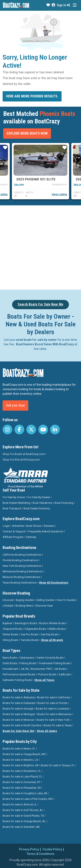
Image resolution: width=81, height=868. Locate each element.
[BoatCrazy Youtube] (43, 429)
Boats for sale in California (54, 697)
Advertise (18, 526)
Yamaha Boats (30, 640)
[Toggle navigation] (75, 5)
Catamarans (27, 658)
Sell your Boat (15, 405)
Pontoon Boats (47, 674)
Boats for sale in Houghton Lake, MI (25, 793)
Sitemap (31, 537)
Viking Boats (10, 640)
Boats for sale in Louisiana (52, 709)
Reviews (49, 526)
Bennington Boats (26, 623)
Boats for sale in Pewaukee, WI (22, 788)
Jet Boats (60, 669)
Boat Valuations (42, 503)
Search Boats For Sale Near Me (40, 304)
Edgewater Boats (36, 629)
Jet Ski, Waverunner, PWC (36, 669)
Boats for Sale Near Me (18, 731)
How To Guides (66, 600)
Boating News (24, 606)
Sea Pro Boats (29, 634)
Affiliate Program (13, 537)
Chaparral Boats (13, 629)
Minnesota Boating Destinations (23, 571)
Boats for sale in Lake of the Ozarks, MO (28, 799)
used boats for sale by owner (36, 340)
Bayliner (7, 623)
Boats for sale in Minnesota (54, 714)
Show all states (47, 731)
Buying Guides (25, 600)
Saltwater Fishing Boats (17, 680)
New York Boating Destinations (22, 566)
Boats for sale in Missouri (18, 720)
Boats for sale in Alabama (19, 697)
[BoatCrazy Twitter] (31, 429)
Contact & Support (14, 531)
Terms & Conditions (40, 854)
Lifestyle (8, 606)
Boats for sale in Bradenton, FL (22, 771)
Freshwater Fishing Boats (55, 663)
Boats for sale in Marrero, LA (20, 760)
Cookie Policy (52, 849)
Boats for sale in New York (53, 720)
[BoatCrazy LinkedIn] (55, 429)
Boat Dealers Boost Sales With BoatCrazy (45, 344)
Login (6, 526)
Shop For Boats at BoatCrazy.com (24, 454)
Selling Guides (45, 600)
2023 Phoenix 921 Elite (36, 179)
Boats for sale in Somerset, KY (21, 782)
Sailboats (65, 674)
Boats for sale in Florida (52, 703)
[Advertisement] (40, 247)
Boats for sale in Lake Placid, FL (22, 777)
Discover (8, 600)
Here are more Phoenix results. (32, 96)
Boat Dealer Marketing (16, 503)
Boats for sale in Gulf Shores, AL (23, 810)
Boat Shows (34, 526)
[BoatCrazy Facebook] (19, 429)
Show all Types (44, 680)
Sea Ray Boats (50, 634)
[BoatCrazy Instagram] (7, 429)
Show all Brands (52, 640)
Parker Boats (10, 634)
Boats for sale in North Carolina (22, 725)
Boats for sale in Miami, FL (19, 749)
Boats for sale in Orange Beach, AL (24, 821)
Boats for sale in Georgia (18, 709)
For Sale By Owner (14, 497)
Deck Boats (10, 663)
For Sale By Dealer (39, 497)
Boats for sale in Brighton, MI (21, 765)
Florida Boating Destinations (20, 560)
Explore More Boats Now (27, 133)
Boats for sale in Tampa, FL (58, 765)
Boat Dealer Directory (37, 508)
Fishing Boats (28, 663)
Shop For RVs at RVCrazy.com (21, 460)
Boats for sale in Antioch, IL (20, 804)
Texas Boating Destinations (20, 583)
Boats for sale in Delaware (19, 703)
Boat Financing (64, 503)
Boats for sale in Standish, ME (21, 827)
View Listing (59, 194)
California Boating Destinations (22, 555)
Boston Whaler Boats (52, 623)
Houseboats (10, 669)
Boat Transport (12, 508)
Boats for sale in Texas (58, 725)
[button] (48, 5)
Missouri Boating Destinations (21, 577)
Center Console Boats (50, 658)
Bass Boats (10, 658)
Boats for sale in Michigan (19, 714)
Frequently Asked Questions (46, 531)
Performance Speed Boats (19, 674)
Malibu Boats (57, 629)
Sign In (63, 5)
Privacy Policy (29, 849)
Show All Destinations (54, 583)
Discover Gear (44, 606)
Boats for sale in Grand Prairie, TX (23, 816)
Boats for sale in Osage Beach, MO (24, 754)
